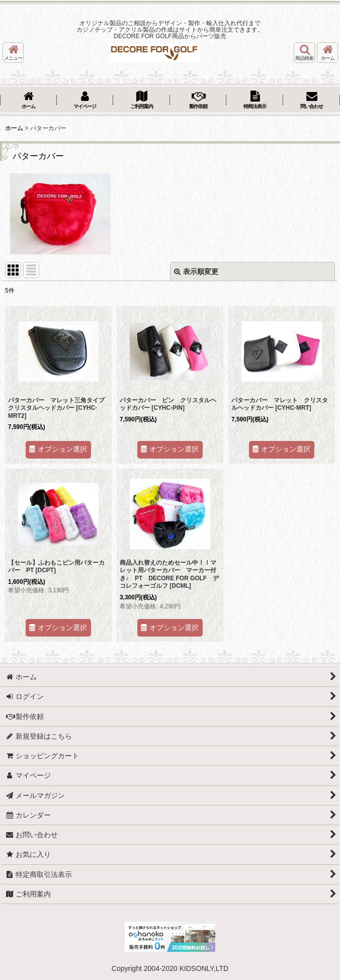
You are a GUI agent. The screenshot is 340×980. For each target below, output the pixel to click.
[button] (13, 53)
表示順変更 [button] (196, 272)
